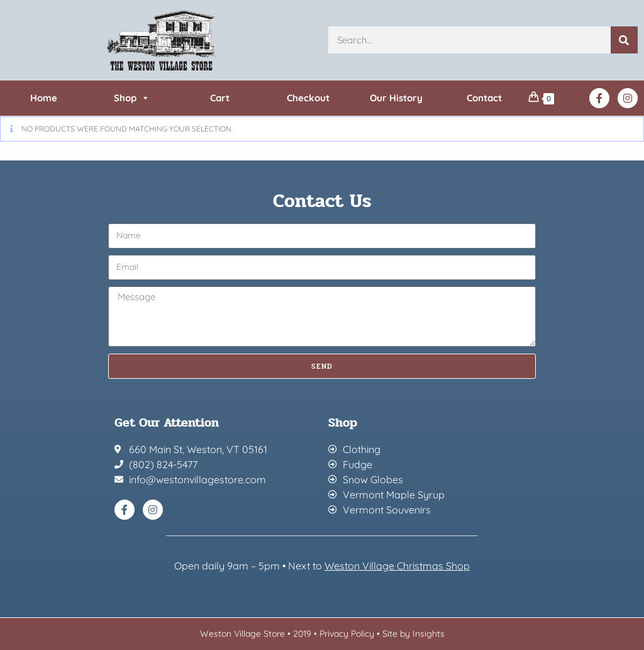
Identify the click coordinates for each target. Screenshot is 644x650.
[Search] (624, 40)
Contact (484, 98)
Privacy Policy (347, 634)
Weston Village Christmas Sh (391, 566)
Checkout (308, 98)
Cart (220, 98)
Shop (132, 98)
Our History (396, 98)
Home (44, 98)
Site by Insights (414, 634)
